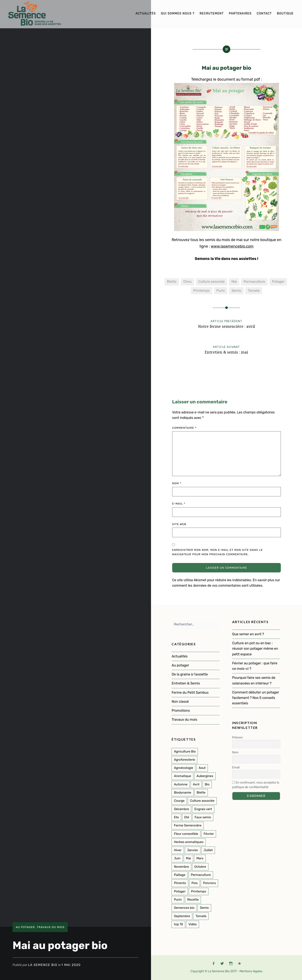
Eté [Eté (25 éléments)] (187, 817)
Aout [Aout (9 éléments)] (202, 768)
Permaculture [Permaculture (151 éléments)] (201, 875)
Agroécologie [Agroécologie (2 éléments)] (184, 768)
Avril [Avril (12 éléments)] (196, 784)
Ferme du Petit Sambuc (190, 693)
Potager (278, 282)
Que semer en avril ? (248, 634)
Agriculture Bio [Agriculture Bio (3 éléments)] (185, 751)
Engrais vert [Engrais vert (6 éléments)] (203, 809)
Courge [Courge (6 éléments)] (179, 801)
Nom (177, 483)
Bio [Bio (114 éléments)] (207, 784)
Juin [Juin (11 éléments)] (177, 858)
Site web (179, 524)
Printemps (202, 291)
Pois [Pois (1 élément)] (195, 883)
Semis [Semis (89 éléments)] (204, 908)
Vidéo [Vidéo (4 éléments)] (192, 924)
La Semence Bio (43, 965)
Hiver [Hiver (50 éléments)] (178, 850)
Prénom (238, 738)
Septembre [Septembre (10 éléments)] (182, 916)
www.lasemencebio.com (232, 246)
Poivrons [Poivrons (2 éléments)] (209, 883)
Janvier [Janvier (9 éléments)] (193, 850)
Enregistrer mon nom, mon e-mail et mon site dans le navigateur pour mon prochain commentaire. (217, 552)
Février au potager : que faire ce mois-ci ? (255, 666)
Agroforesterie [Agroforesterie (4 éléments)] (184, 760)
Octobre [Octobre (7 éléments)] (200, 867)
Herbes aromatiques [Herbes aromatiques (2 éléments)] (189, 842)
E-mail (179, 504)
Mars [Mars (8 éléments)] (200, 858)
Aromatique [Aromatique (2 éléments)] (182, 776)
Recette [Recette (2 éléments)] (193, 900)
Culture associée (212, 282)
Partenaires (240, 14)
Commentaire (184, 428)
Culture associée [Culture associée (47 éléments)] (202, 801)
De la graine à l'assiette (190, 674)
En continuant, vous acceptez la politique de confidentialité (256, 785)
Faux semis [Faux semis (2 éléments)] (203, 817)
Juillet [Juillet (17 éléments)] (208, 850)
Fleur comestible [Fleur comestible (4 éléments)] (186, 834)
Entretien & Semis (186, 683)
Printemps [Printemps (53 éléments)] (199, 891)
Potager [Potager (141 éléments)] (180, 891)
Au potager (25, 927)
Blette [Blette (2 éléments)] (201, 793)
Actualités (146, 14)
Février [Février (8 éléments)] (209, 834)
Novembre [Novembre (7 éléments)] (181, 867)
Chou (187, 282)
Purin (221, 291)
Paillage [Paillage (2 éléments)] (180, 875)
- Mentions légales (250, 971)
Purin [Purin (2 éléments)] (178, 900)
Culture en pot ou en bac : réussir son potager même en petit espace (255, 649)
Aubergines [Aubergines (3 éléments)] (205, 776)
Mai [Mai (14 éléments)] (189, 858)
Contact (264, 14)
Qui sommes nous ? (178, 14)
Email (236, 768)
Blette (172, 282)
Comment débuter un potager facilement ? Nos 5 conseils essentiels (256, 698)
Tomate (254, 291)
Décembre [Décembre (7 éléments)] (181, 809)
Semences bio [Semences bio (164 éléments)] (184, 908)
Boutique (285, 14)
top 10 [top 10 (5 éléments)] (178, 924)
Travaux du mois (51, 927)
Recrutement (212, 14)
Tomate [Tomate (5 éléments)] (201, 916)
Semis (236, 291)
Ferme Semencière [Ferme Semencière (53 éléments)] (188, 825)
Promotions (181, 711)
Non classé (180, 702)
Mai (234, 282)
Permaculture (254, 282)
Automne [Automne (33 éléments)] (181, 784)
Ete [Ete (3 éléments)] (176, 817)
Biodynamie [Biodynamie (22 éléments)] (182, 793)
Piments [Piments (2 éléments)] (180, 883)
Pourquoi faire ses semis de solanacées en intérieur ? (254, 680)
